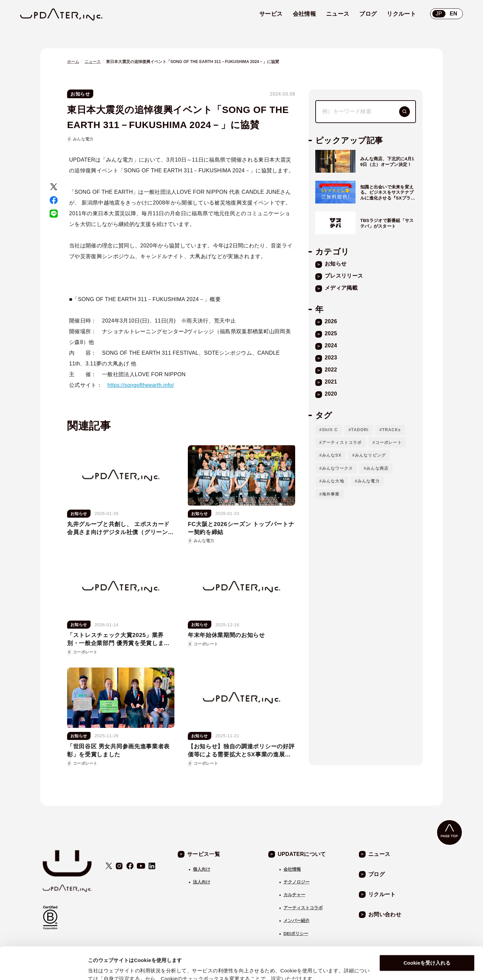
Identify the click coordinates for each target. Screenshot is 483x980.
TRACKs (391, 430)
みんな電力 (83, 139)
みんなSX (332, 455)
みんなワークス (337, 468)
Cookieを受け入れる (427, 933)
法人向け (202, 882)
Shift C (330, 430)
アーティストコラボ (342, 443)
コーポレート (389, 443)
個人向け (202, 869)
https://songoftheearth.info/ (141, 385)
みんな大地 (333, 481)
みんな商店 (377, 468)
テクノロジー (297, 882)
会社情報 (292, 869)
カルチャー (294, 895)
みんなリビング (370, 455)
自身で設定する (106, 967)
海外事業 (331, 494)
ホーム (73, 62)
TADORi (360, 430)
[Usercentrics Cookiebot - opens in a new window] (43, 967)
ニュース (93, 62)
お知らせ (80, 94)
